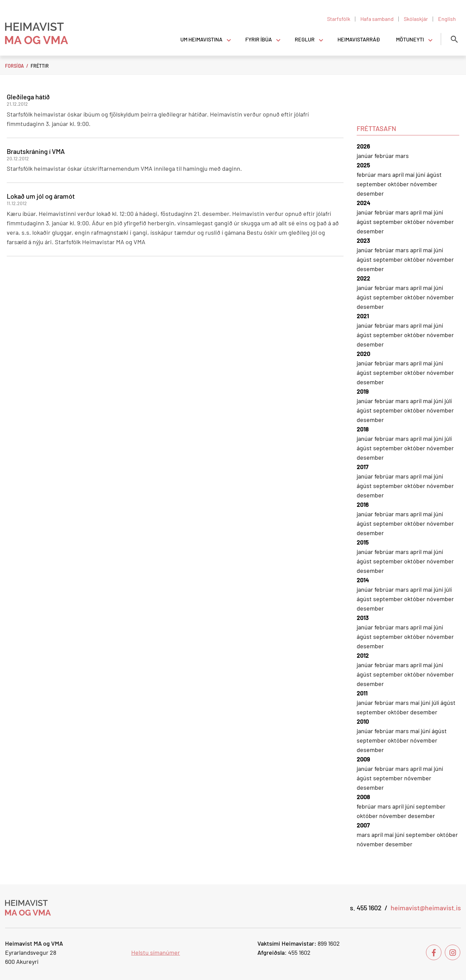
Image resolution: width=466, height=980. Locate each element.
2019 (363, 391)
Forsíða (14, 66)
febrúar (385, 156)
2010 (363, 721)
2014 (363, 580)
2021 (363, 316)
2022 (363, 278)
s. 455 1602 (366, 908)
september (372, 184)
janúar (366, 156)
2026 (363, 146)
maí (410, 174)
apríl (399, 174)
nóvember (424, 184)
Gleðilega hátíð (28, 97)
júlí (448, 401)
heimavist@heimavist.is (426, 908)
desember (370, 193)
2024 (363, 203)
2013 (363, 618)
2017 (363, 467)
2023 (363, 240)
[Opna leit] (454, 39)
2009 (363, 759)
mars (402, 156)
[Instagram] (453, 952)
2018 (363, 429)
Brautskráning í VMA (36, 151)
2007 (363, 825)
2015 (363, 542)
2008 (363, 797)
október (399, 184)
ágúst (434, 174)
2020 (363, 354)
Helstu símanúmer (156, 952)
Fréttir (40, 66)
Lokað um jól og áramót (41, 196)
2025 (363, 165)
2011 (362, 693)
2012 (363, 655)
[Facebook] (434, 952)
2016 (363, 504)
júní (421, 174)
